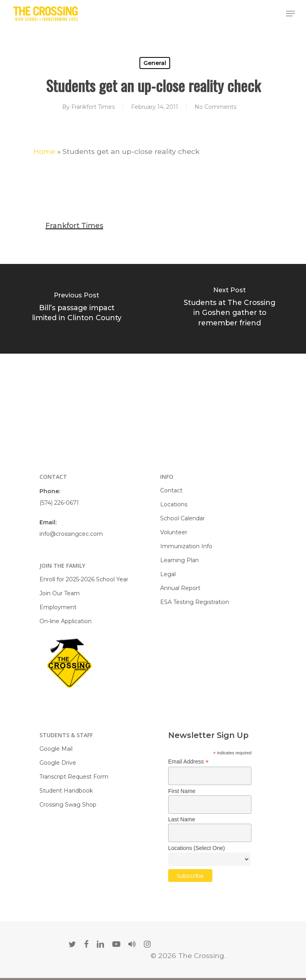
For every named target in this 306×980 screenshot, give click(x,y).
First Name (182, 791)
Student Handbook (66, 791)
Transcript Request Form (74, 777)
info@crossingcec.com (71, 534)
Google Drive (58, 763)
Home (44, 151)
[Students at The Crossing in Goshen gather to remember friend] (229, 309)
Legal (168, 574)
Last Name (182, 819)
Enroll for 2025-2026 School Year (84, 579)
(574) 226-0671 (59, 503)
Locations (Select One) (196, 848)
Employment (58, 607)
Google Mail (56, 749)
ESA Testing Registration (195, 602)
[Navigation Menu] (290, 14)
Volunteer (174, 532)
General (155, 63)
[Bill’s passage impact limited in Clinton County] (76, 309)
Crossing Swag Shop (68, 805)
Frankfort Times (93, 107)
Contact (171, 490)
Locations (174, 504)
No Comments (215, 107)
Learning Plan (179, 560)
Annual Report (180, 588)
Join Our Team (60, 593)
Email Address (188, 762)
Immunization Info (186, 546)
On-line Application (66, 621)
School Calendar (182, 518)
